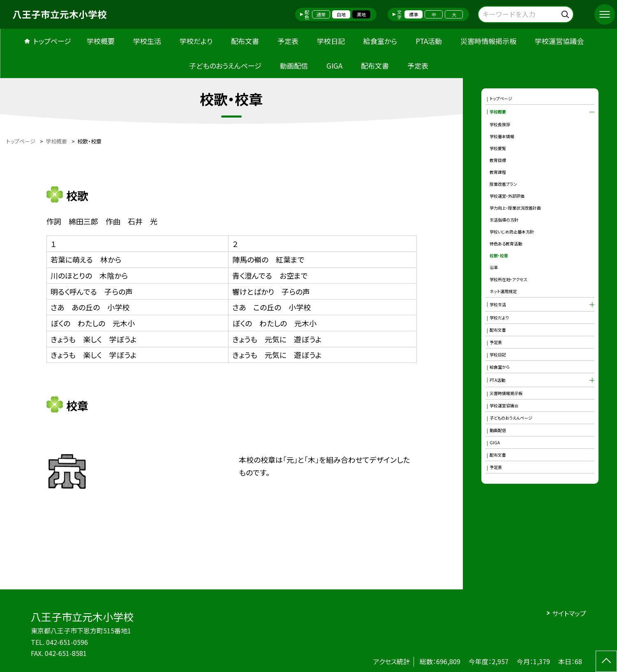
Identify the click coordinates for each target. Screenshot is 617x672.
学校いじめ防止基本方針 (512, 232)
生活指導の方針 (504, 220)
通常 (321, 14)
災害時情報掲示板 (488, 41)
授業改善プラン (503, 184)
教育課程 (498, 172)
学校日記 (331, 41)
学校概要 (101, 41)
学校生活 (147, 41)
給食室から (380, 41)
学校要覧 (498, 148)
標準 (414, 14)
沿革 (494, 267)
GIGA (334, 66)
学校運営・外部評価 (507, 196)
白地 (341, 14)
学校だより (196, 41)
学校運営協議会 (559, 41)
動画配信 (294, 66)
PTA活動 (429, 41)
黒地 (361, 14)
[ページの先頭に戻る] (606, 661)
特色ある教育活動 (506, 244)
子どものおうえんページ (225, 66)
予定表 (288, 41)
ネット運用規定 (503, 291)
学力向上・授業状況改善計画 (515, 208)
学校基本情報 (502, 136)
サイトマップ (569, 613)
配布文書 (245, 41)
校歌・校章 (499, 255)
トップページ (52, 41)
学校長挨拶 (500, 124)
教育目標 (498, 160)
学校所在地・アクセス (508, 279)
